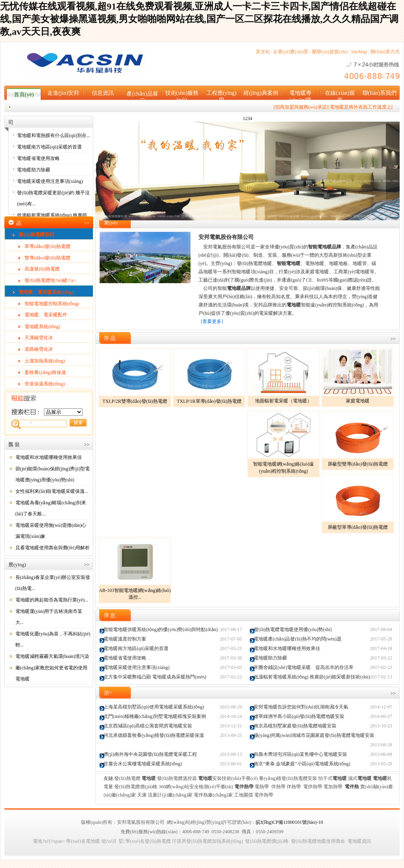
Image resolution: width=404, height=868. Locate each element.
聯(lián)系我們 (379, 93)
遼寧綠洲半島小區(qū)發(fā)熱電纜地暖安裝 (299, 716)
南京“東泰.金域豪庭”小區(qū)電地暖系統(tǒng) (302, 764)
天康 (142, 795)
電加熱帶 (333, 787)
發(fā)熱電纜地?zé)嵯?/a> (50, 280)
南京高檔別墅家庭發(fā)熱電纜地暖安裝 (295, 726)
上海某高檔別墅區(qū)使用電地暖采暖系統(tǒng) (154, 707)
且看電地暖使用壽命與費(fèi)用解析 (53, 548)
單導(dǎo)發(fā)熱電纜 (47, 246)
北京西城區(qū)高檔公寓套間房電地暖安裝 (148, 726)
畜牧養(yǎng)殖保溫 (45, 372)
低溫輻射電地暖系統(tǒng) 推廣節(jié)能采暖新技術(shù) (312, 677)
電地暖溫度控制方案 (125, 639)
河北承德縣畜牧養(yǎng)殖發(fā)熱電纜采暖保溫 (154, 735)
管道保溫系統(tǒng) (45, 384)
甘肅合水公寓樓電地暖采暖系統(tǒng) (143, 764)
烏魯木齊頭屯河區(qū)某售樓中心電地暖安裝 (300, 754)
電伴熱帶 (313, 787)
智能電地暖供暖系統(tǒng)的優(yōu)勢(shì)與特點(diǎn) (161, 629)
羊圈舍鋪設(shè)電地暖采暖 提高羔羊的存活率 (304, 667)
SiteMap (359, 52)
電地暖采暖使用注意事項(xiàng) (50, 181)
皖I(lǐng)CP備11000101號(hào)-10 (289, 822)
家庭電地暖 (358, 401)
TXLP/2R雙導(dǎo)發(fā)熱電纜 (135, 401)
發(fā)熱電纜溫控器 (177, 778)
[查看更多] (212, 321)
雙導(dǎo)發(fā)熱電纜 (47, 258)
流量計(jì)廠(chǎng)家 (170, 795)
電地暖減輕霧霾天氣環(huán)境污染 (52, 656)
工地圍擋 (244, 795)
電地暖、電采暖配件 (46, 315)
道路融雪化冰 (39, 349)
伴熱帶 (278, 787)
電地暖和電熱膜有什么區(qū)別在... (54, 135)
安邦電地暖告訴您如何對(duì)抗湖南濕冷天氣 (301, 707)
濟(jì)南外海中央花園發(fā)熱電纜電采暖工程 (150, 754)
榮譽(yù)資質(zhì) (330, 52)
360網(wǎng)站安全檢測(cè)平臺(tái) (196, 787)
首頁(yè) (24, 95)
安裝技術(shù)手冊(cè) (228, 778)
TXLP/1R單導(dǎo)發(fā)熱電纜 (209, 401)
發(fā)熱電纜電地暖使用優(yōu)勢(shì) (293, 629)
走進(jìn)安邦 (63, 93)
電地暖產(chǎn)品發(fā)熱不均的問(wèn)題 (298, 639)
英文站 (263, 52)
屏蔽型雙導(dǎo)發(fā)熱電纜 (358, 464)
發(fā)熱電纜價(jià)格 (136, 787)
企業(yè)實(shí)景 (291, 52)
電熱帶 (262, 787)
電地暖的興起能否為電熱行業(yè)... (52, 600)
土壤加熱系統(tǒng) (45, 361)
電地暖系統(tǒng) (42, 327)
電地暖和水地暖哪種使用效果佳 (49, 457)
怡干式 (332, 778)
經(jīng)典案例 (261, 93)
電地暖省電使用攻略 (38, 158)
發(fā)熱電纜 (127, 778)
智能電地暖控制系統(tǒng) (52, 304)
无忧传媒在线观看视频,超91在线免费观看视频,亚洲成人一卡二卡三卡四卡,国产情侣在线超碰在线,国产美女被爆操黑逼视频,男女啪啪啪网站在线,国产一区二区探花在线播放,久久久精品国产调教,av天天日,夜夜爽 (199, 19)
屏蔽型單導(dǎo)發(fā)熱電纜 (358, 527)
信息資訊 (103, 93)
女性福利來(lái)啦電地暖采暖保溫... (52, 491)
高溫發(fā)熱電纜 (42, 269)
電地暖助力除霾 (34, 170)
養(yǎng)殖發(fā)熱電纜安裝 (288, 778)
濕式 (360, 778)
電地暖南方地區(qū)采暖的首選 (49, 147)
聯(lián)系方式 (385, 52)
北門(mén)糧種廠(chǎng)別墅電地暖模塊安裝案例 (155, 716)
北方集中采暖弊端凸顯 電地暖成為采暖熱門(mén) (155, 677)
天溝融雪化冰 (39, 338)
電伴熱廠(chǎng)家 (213, 795)
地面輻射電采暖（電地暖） (283, 401)
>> (87, 223)
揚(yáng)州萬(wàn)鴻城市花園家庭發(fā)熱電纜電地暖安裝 (314, 735)
